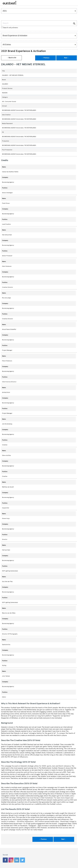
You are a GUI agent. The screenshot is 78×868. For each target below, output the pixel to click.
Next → (67, 58)
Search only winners (10, 28)
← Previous (46, 58)
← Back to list (11, 58)
